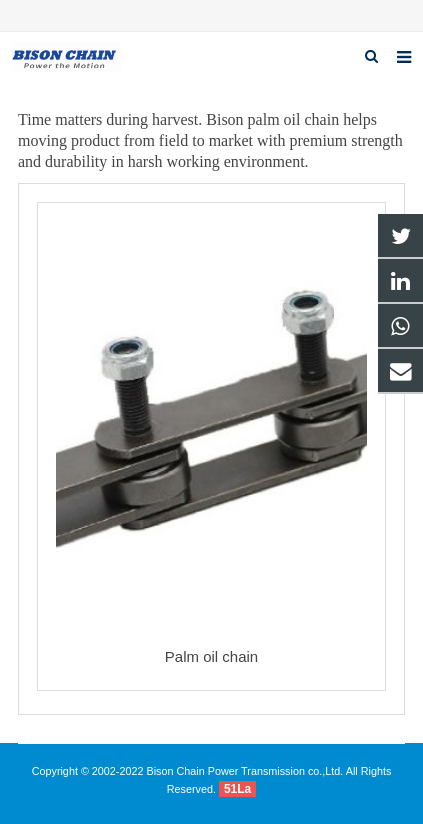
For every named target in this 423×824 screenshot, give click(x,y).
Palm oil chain (211, 656)
